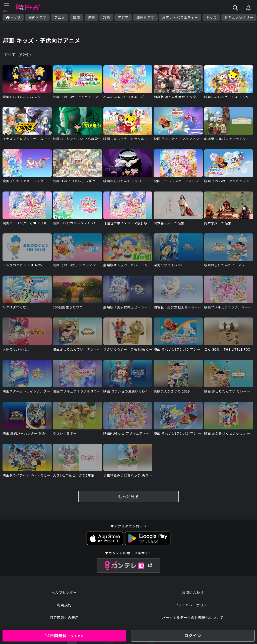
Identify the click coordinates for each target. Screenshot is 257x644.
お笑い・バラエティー (180, 17)
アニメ (60, 17)
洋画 (91, 17)
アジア (123, 17)
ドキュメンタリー (239, 17)
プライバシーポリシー (193, 605)
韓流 (76, 17)
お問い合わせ (193, 592)
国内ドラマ (37, 17)
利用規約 (64, 605)
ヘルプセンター (64, 592)
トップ (13, 17)
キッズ (211, 17)
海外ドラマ (145, 17)
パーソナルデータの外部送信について (193, 617)
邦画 (106, 17)
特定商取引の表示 (64, 617)
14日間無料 (64, 635)
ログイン (193, 635)
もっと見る (128, 496)
